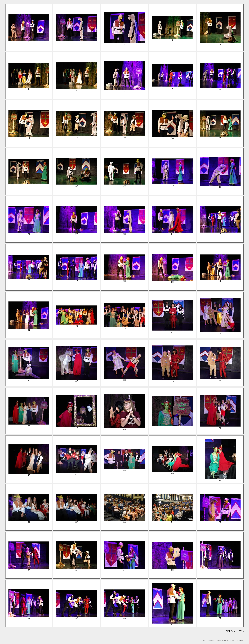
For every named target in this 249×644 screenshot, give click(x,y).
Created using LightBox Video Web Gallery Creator (223, 640)
